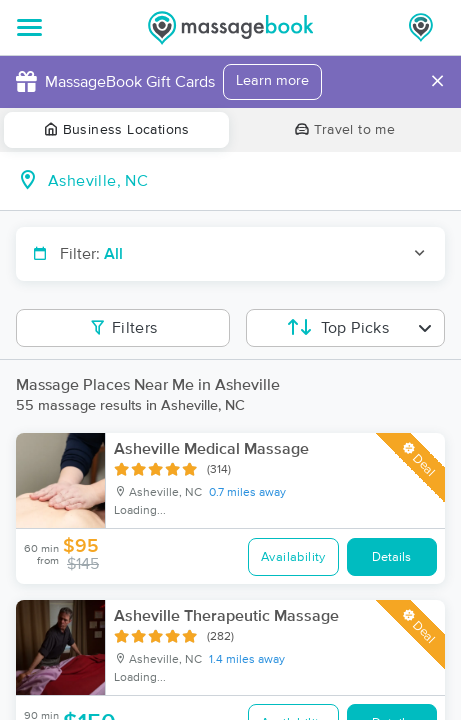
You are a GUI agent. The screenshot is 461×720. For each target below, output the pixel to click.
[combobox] (246, 181)
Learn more (272, 81)
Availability (293, 557)
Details (391, 557)
